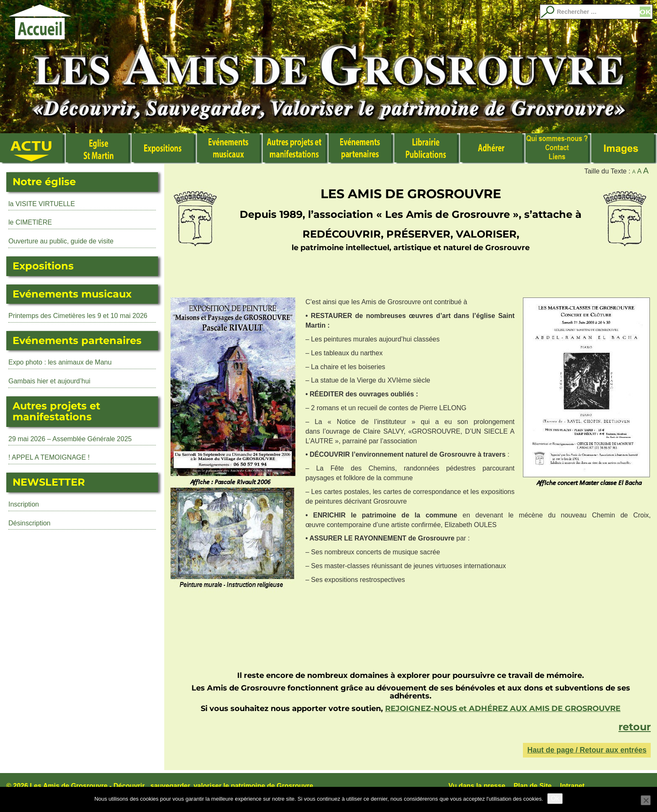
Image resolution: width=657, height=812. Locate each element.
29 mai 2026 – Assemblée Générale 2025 (70, 439)
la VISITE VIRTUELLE (42, 204)
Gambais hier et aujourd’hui (49, 381)
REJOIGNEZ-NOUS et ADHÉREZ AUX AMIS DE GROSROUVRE (503, 709)
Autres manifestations (296, 149)
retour (635, 727)
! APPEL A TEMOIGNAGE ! (49, 457)
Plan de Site (533, 786)
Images (624, 149)
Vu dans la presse (477, 786)
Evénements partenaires (361, 149)
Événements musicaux (230, 149)
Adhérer (493, 149)
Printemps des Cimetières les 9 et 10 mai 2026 (78, 316)
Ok (555, 798)
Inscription (24, 504)
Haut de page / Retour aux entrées (587, 750)
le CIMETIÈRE (30, 222)
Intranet (573, 786)
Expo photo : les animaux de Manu (60, 362)
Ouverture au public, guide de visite (61, 241)
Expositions (164, 149)
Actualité (33, 149)
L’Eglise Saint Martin (99, 149)
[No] (646, 800)
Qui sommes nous (558, 149)
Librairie (427, 149)
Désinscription (29, 523)
